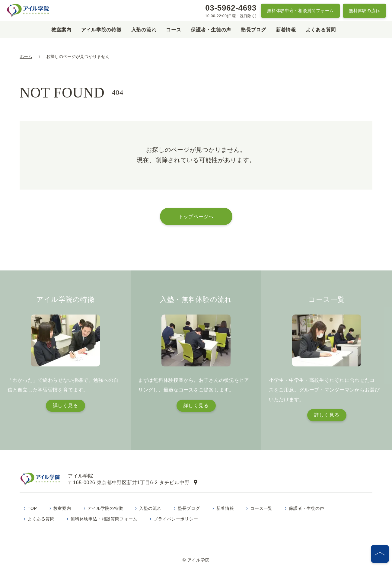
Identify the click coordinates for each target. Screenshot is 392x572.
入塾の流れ (144, 30)
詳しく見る (65, 406)
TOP (32, 510)
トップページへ (196, 216)
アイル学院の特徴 (101, 30)
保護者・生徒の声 (211, 30)
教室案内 (61, 30)
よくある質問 (321, 30)
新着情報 (286, 30)
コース (174, 30)
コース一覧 (261, 510)
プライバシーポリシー (176, 521)
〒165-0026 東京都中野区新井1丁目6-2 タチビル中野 (135, 483)
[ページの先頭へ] (380, 554)
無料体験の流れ (364, 11)
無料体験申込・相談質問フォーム (300, 11)
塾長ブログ (253, 30)
